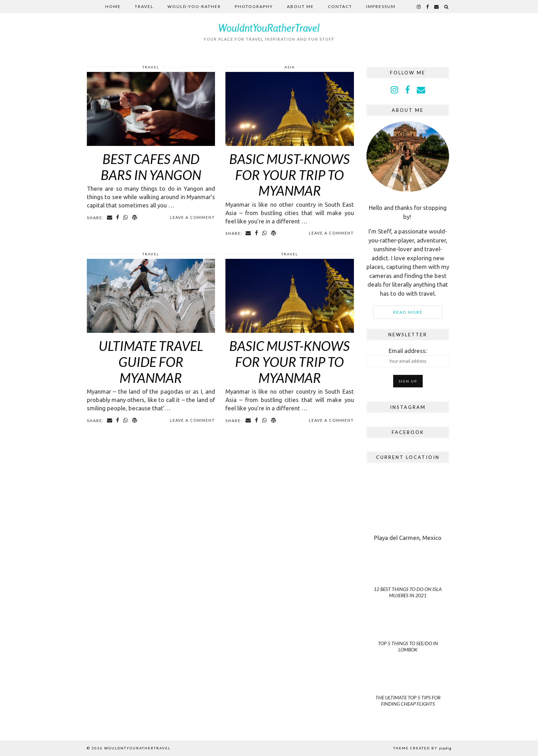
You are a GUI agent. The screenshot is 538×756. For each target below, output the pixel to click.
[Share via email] (110, 217)
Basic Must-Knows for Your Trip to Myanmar (289, 361)
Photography (254, 6)
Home (113, 6)
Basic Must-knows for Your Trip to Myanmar (289, 175)
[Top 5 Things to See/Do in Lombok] (408, 635)
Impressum (381, 6)
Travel (144, 6)
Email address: (408, 357)
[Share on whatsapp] (126, 217)
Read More (408, 312)
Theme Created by (422, 748)
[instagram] (419, 7)
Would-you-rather (194, 6)
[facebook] (428, 7)
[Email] (437, 7)
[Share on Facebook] (118, 217)
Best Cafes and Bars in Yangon (151, 167)
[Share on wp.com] (135, 217)
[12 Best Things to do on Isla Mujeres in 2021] (408, 581)
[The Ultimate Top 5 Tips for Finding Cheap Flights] (408, 689)
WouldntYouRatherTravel (269, 28)
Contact (340, 6)
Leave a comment (192, 217)
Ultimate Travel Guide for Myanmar (151, 361)
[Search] (447, 7)
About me (300, 6)
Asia (290, 67)
